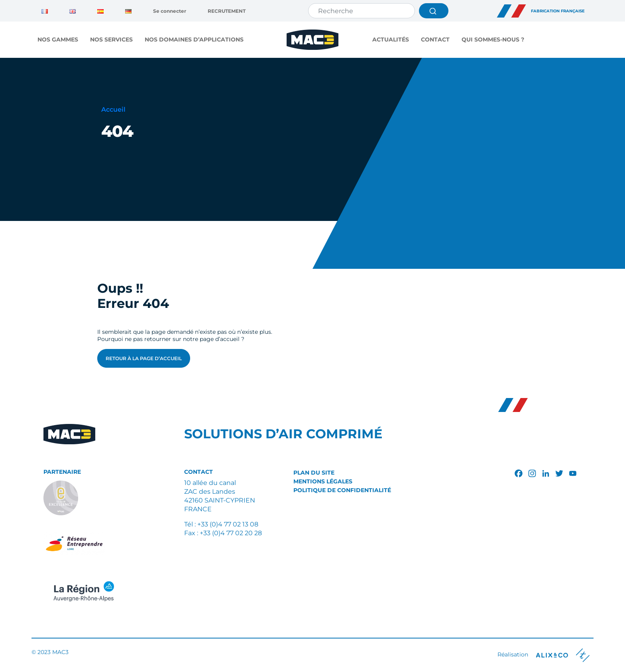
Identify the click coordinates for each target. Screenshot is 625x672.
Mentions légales (323, 481)
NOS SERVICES (111, 39)
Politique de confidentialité (342, 490)
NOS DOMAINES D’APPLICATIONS (194, 39)
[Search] (362, 11)
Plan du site (314, 473)
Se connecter (170, 11)
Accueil (113, 109)
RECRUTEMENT (227, 11)
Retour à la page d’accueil (144, 358)
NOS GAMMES (58, 39)
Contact (435, 39)
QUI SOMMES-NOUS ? (493, 39)
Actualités (391, 39)
